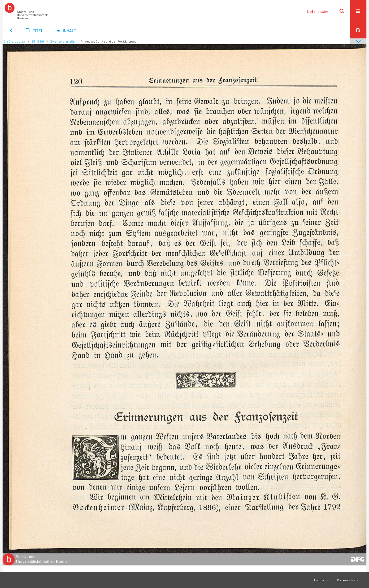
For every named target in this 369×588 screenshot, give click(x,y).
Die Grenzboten (14, 41)
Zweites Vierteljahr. (65, 41)
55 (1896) (38, 41)
